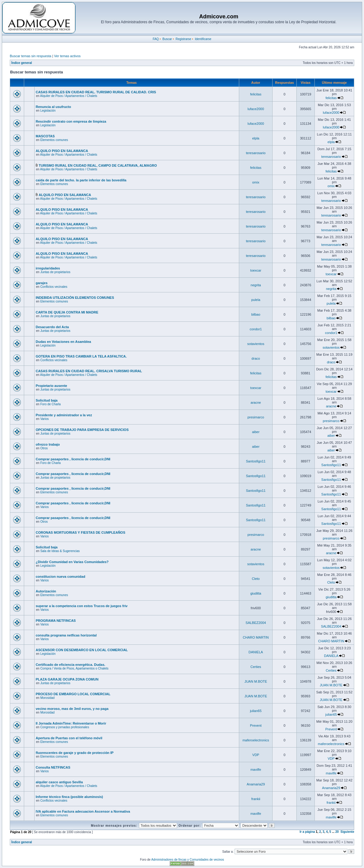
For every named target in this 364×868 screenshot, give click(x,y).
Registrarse (183, 39)
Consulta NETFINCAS (53, 767)
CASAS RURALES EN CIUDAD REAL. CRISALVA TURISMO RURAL (89, 371)
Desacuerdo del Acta (52, 327)
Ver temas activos (67, 56)
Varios (45, 419)
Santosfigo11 (256, 461)
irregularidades (48, 268)
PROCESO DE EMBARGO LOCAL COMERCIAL (73, 694)
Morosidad (48, 698)
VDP (256, 755)
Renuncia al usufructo (54, 107)
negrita (256, 285)
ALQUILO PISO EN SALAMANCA (62, 151)
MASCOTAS (45, 136)
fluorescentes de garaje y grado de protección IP (75, 753)
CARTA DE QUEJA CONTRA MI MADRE (67, 312)
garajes (42, 283)
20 (337, 832)
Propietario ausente (52, 386)
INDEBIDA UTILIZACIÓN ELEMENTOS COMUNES (75, 298)
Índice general (22, 63)
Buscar (167, 39)
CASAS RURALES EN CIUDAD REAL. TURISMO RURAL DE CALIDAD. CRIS (96, 92)
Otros (44, 448)
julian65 (256, 711)
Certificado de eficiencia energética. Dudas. (71, 665)
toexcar (256, 270)
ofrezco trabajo (48, 444)
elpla (256, 138)
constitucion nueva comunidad (61, 577)
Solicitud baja (47, 400)
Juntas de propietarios (55, 272)
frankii (256, 799)
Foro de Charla (51, 404)
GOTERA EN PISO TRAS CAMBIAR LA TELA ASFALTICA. (81, 356)
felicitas (256, 94)
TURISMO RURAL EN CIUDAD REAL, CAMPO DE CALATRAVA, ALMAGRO (98, 165)
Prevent (256, 725)
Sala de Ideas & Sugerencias (60, 551)
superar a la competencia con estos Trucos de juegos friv (82, 606)
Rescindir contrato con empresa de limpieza (71, 121)
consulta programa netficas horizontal (66, 635)
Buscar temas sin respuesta (31, 56)
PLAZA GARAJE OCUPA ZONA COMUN (67, 679)
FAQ (156, 39)
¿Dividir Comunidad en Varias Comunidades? (72, 562)
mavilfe (256, 770)
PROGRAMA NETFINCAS (56, 621)
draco (256, 358)
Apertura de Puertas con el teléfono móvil (69, 738)
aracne (256, 402)
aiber (256, 432)
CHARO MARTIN (256, 637)
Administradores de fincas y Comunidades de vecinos (188, 860)
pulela (256, 300)
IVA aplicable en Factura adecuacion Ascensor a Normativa (83, 811)
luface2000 (256, 109)
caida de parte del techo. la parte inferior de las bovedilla (81, 180)
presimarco (256, 417)
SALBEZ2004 (256, 623)
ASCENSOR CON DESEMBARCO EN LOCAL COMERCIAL (82, 650)
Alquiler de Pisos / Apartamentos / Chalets (69, 96)
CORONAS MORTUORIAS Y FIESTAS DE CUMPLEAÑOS (81, 532)
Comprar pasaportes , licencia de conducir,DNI (73, 459)
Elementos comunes (54, 140)
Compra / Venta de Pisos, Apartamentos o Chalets (74, 668)
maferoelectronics (256, 740)
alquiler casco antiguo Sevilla (59, 782)
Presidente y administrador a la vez (64, 415)
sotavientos (256, 344)
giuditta (256, 593)
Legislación (48, 111)
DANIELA (256, 652)
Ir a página (307, 832)
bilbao (256, 314)
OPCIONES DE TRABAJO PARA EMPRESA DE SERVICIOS (82, 430)
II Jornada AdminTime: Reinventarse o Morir (71, 723)
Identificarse (203, 39)
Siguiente (347, 832)
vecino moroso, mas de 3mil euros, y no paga (72, 709)
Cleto (256, 579)
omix (256, 182)
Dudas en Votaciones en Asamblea (63, 342)
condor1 (256, 329)
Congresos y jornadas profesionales (65, 727)
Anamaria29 (256, 784)
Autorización (46, 591)
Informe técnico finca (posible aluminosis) (69, 797)
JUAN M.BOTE (256, 681)
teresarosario (256, 153)
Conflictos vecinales (54, 287)
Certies (256, 667)
